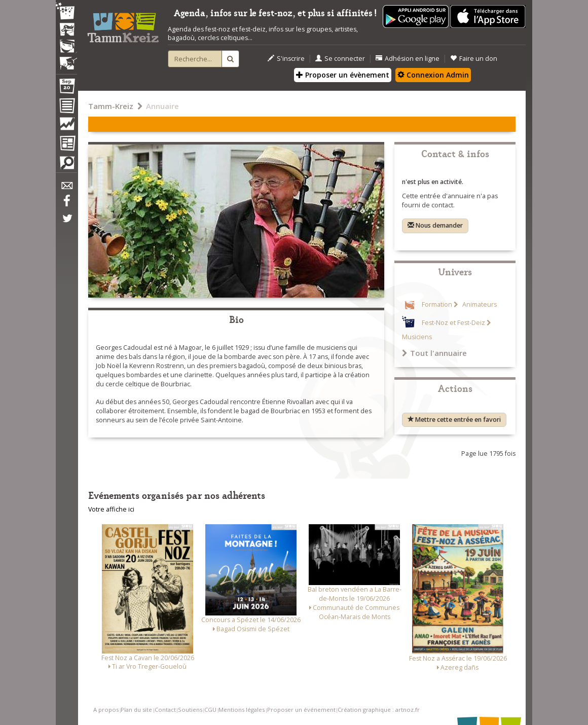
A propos (106, 710)
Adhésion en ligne (408, 59)
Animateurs (479, 304)
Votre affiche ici (111, 509)
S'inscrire (286, 59)
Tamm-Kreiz (111, 106)
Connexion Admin (433, 75)
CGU (210, 710)
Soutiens (190, 710)
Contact (165, 710)
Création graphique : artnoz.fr (379, 710)
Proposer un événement (301, 710)
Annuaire (162, 106)
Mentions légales (242, 710)
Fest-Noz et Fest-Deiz (453, 323)
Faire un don (474, 59)
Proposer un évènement (343, 75)
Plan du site (136, 710)
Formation (437, 304)
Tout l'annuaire (434, 353)
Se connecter (340, 59)
